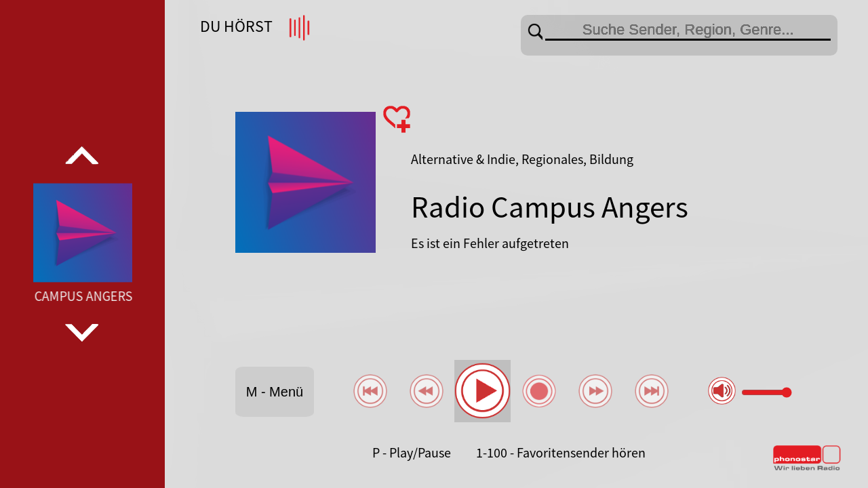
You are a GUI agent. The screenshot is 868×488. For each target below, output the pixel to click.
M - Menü (275, 392)
